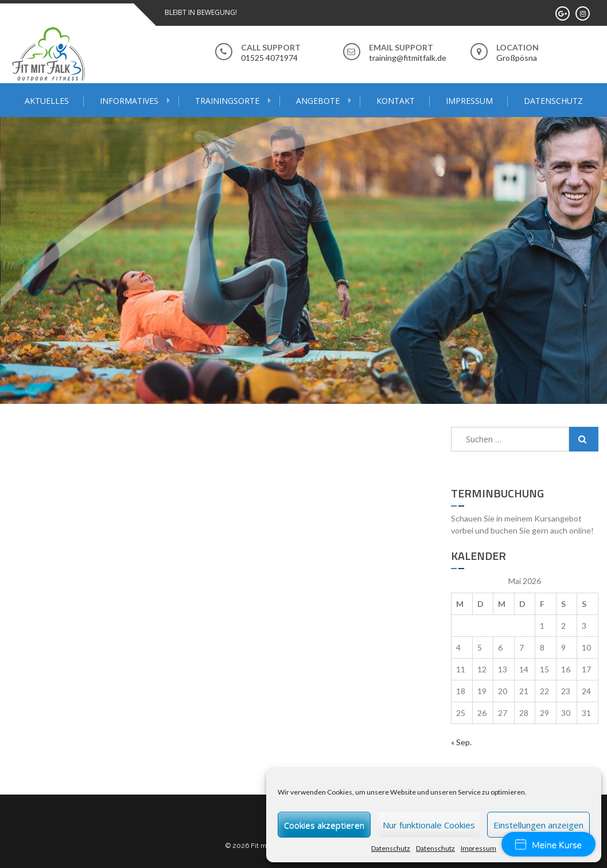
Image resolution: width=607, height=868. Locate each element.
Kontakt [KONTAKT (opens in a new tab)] (396, 101)
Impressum (478, 848)
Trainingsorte (227, 101)
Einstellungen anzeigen (538, 825)
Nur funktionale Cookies (429, 825)
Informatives (129, 101)
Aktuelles (47, 101)
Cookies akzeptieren (324, 825)
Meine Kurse (548, 845)
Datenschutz (391, 848)
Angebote (318, 101)
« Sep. (461, 742)
